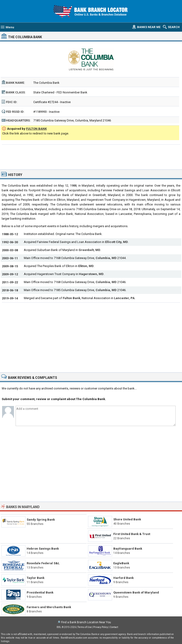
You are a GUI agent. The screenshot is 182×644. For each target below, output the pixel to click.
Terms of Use (85, 627)
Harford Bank (123, 578)
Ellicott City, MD (116, 242)
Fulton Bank (72, 298)
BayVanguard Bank (128, 549)
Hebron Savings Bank (43, 549)
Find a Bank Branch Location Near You (86, 622)
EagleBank (121, 563)
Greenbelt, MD (89, 250)
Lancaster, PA (124, 298)
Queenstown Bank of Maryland (136, 592)
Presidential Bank (40, 592)
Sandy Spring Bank (41, 520)
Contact (114, 627)
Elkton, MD (86, 266)
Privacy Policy (101, 627)
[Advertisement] (91, 156)
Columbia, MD (106, 258)
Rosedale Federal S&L (43, 563)
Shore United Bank (127, 519)
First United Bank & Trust (132, 534)
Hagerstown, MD (91, 274)
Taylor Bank (36, 578)
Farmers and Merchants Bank (49, 607)
